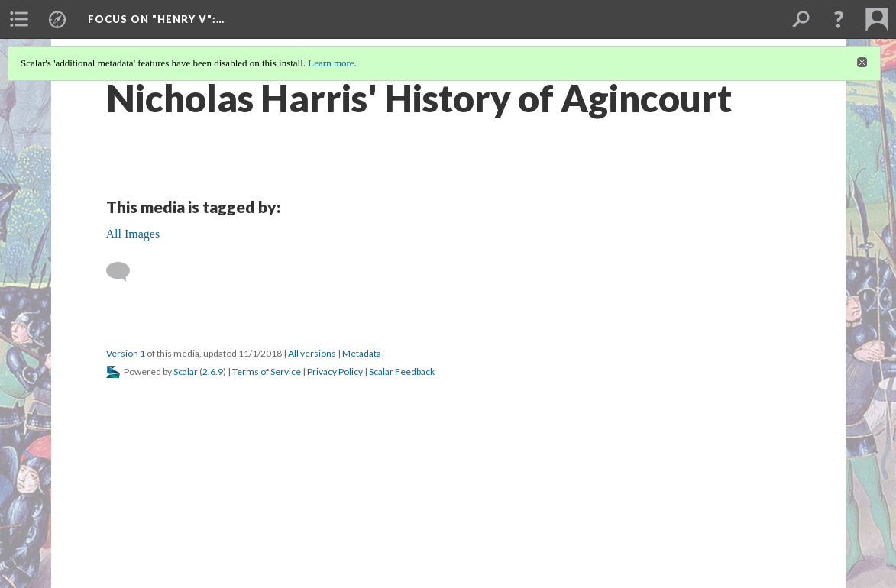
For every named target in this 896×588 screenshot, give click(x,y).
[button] (839, 19)
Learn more (331, 63)
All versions (312, 353)
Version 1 (126, 353)
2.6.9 (213, 372)
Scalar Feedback (402, 372)
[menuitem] (19, 19)
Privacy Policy (335, 372)
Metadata (362, 353)
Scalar (186, 372)
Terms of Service (267, 372)
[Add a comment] (125, 272)
